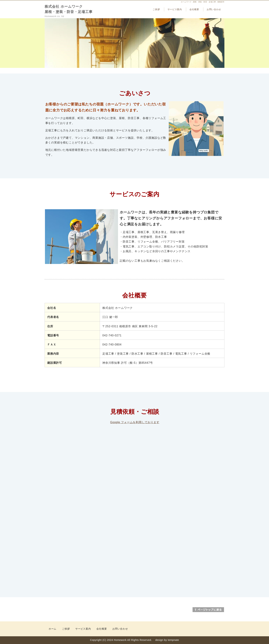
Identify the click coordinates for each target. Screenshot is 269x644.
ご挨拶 (156, 9)
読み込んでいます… (135, 500)
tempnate (173, 640)
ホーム (53, 629)
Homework (120, 640)
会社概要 (194, 9)
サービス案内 (175, 9)
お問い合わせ (214, 9)
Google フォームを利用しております (135, 422)
